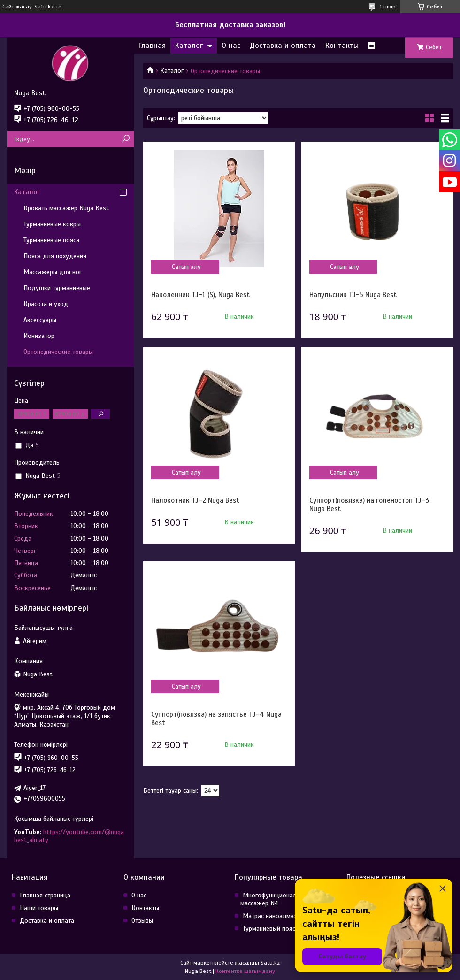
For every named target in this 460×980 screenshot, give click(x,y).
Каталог (189, 46)
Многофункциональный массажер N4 (276, 899)
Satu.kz (270, 963)
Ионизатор (39, 336)
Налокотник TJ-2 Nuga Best (195, 500)
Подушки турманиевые (57, 288)
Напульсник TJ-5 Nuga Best (353, 295)
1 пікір (388, 7)
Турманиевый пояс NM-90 (280, 929)
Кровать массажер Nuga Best (66, 208)
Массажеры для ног (53, 272)
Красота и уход (46, 304)
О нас (231, 46)
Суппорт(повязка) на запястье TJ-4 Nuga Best (216, 719)
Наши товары (39, 908)
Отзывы (142, 921)
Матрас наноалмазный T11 (281, 916)
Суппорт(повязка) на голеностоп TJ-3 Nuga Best (369, 505)
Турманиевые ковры (52, 224)
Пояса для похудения (55, 256)
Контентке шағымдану (245, 971)
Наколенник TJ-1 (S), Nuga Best (200, 295)
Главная (152, 46)
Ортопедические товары (58, 352)
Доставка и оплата (283, 46)
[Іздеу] (126, 139)
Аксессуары (40, 320)
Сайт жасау (17, 7)
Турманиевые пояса (51, 240)
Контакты (342, 46)
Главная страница (45, 895)
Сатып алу (186, 267)
